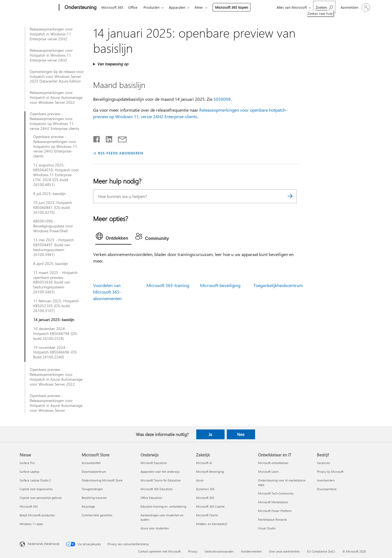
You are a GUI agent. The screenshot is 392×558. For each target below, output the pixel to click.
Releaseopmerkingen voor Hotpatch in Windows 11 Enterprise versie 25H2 (51, 34)
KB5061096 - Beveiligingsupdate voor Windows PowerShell (53, 226)
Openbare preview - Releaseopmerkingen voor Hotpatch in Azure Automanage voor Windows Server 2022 (56, 377)
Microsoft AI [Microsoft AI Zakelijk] (204, 463)
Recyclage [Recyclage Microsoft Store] (88, 506)
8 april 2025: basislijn (51, 264)
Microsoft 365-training (168, 285)
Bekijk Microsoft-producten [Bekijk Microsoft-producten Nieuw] (37, 515)
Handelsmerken (251, 551)
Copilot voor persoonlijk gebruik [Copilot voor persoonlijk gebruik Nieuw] (41, 498)
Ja (210, 434)
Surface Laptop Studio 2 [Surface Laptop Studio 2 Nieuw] (35, 480)
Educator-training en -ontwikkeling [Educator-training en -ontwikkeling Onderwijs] (163, 506)
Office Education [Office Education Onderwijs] (151, 498)
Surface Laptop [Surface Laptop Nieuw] (29, 472)
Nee (241, 434)
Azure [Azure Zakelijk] (200, 480)
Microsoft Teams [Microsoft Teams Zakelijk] (207, 515)
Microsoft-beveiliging (220, 285)
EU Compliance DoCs (321, 551)
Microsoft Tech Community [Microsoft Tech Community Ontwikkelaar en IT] (276, 493)
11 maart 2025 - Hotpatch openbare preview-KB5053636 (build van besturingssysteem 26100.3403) (55, 282)
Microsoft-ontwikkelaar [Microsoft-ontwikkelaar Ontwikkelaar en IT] (273, 463)
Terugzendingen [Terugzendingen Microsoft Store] (92, 489)
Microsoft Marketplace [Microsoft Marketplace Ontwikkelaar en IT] (273, 502)
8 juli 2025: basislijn (49, 194)
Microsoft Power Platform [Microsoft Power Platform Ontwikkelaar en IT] (275, 511)
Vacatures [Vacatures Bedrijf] (324, 463)
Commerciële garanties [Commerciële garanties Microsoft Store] (97, 515)
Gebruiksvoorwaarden (219, 551)
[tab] (113, 237)
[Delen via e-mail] (120, 138)
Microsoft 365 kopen (236, 7)
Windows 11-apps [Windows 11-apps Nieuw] (31, 524)
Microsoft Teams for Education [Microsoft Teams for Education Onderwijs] (161, 480)
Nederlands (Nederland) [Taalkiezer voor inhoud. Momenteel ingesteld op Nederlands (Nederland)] (44, 544)
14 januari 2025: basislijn (54, 320)
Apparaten (180, 7)
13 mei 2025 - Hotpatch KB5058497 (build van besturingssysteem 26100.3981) (53, 247)
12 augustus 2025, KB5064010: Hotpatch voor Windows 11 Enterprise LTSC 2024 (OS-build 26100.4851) (56, 175)
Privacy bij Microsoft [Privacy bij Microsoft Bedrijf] (330, 472)
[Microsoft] (38, 8)
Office (134, 7)
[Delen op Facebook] (97, 138)
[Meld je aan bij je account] (355, 7)
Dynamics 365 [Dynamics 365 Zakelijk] (205, 489)
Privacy (193, 551)
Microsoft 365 (112, 7)
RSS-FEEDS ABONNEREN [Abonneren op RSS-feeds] (121, 153)
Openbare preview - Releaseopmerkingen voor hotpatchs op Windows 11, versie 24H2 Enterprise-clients (54, 121)
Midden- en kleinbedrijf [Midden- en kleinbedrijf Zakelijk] (211, 524)
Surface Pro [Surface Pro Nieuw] (27, 463)
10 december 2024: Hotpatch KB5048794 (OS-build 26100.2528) (56, 334)
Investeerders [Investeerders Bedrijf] (326, 480)
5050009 (222, 99)
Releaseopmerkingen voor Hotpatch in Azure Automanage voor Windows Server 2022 (56, 97)
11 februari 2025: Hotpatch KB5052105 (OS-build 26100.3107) (56, 306)
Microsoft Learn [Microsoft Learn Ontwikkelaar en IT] (268, 472)
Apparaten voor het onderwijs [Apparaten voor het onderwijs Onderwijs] (160, 472)
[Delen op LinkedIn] (107, 138)
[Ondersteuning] (80, 8)
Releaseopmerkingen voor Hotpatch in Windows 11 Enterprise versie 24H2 (51, 55)
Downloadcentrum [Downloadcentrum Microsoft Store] (94, 472)
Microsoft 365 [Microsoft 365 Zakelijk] (205, 498)
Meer (203, 7)
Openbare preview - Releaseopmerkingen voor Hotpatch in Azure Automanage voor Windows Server (56, 403)
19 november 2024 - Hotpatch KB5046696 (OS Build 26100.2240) (55, 352)
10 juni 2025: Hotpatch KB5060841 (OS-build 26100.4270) (53, 208)
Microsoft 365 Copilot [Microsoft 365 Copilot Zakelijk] (210, 506)
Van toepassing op (113, 64)
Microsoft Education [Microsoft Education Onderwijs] (154, 463)
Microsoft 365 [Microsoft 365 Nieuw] (29, 506)
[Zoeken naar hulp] (324, 7)
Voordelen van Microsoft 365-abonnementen (107, 292)
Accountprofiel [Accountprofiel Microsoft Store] (91, 463)
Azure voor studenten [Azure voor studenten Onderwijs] (155, 528)
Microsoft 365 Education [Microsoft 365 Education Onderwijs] (157, 489)
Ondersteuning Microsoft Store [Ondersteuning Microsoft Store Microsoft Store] (102, 480)
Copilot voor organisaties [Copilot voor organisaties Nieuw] (36, 489)
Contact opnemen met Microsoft (159, 551)
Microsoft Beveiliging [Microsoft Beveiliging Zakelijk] (210, 472)
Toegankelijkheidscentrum (278, 285)
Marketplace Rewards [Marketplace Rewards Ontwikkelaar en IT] (272, 519)
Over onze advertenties (284, 551)
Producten (154, 7)
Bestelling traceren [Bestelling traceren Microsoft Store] (94, 498)
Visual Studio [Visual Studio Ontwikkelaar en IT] (267, 528)
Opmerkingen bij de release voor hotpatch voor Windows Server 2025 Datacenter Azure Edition (57, 77)
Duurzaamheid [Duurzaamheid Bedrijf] (327, 489)
